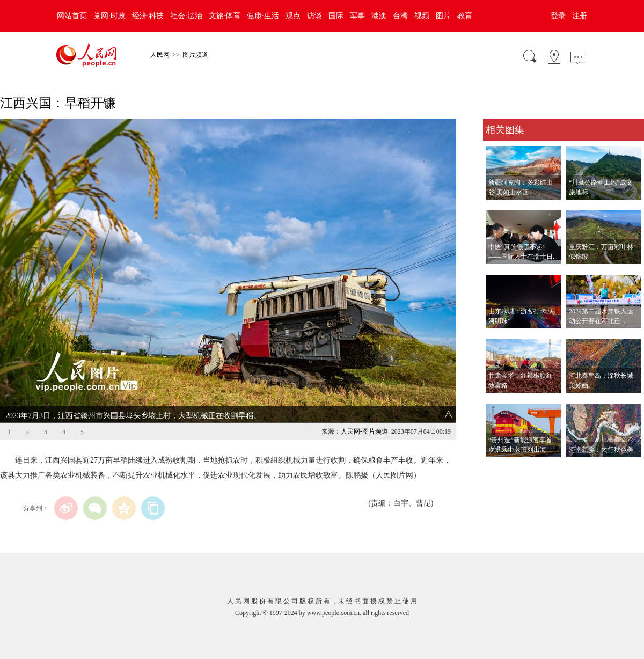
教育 (465, 16)
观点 (293, 16)
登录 (558, 16)
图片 (443, 16)
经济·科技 (148, 16)
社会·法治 (186, 16)
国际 (336, 16)
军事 (357, 16)
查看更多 (498, 468)
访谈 (314, 16)
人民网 (160, 55)
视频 (422, 16)
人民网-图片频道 (364, 431)
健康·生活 (263, 16)
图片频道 (195, 55)
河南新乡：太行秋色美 (601, 450)
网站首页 (72, 16)
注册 (580, 16)
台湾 (400, 16)
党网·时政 (109, 16)
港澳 (379, 16)
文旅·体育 (225, 16)
